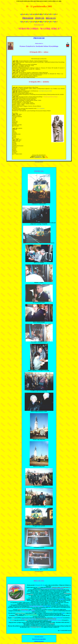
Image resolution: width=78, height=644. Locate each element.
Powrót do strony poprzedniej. (39, 639)
